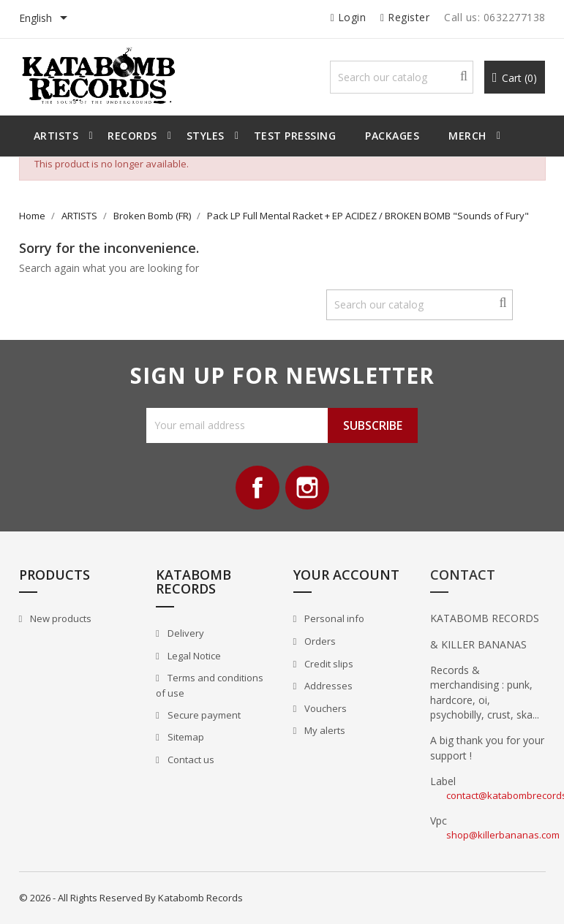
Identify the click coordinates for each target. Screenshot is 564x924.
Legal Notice (193, 656)
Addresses (327, 686)
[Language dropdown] (46, 19)
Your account (346, 575)
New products (60, 618)
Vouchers (324, 708)
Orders (319, 641)
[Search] (402, 77)
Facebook (257, 488)
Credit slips (328, 664)
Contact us (190, 760)
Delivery (185, 633)
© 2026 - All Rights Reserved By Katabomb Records (131, 898)
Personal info (333, 618)
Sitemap (185, 737)
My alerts (324, 730)
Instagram (307, 488)
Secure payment (203, 715)
